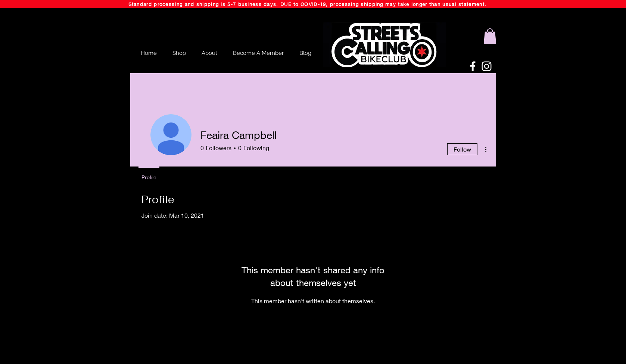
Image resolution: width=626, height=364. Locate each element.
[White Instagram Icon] (487, 66)
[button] (490, 36)
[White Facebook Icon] (473, 66)
